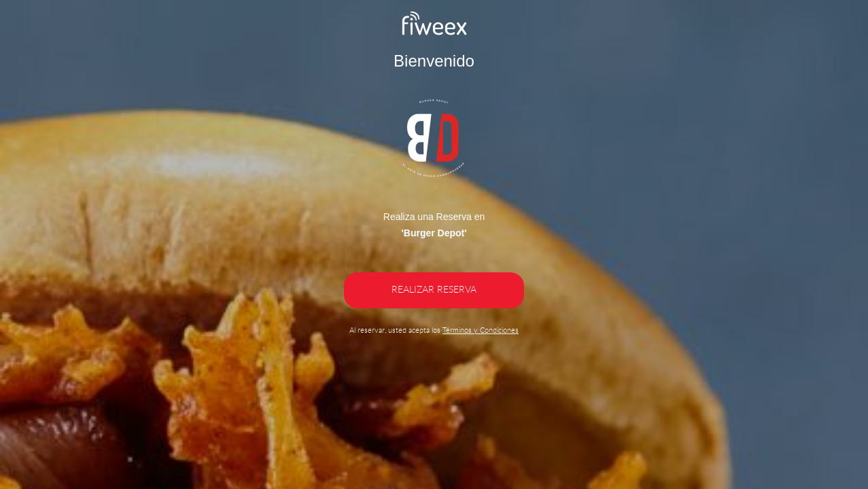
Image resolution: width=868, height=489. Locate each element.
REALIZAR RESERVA (434, 290)
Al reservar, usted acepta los (434, 330)
